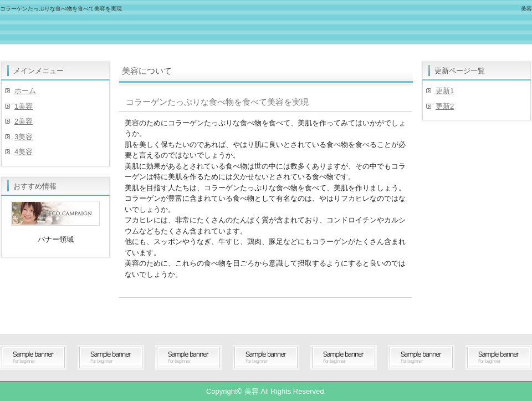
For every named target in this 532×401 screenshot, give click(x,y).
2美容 (24, 121)
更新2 (445, 106)
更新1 (445, 91)
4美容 (24, 152)
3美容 (24, 137)
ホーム (25, 91)
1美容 (24, 106)
